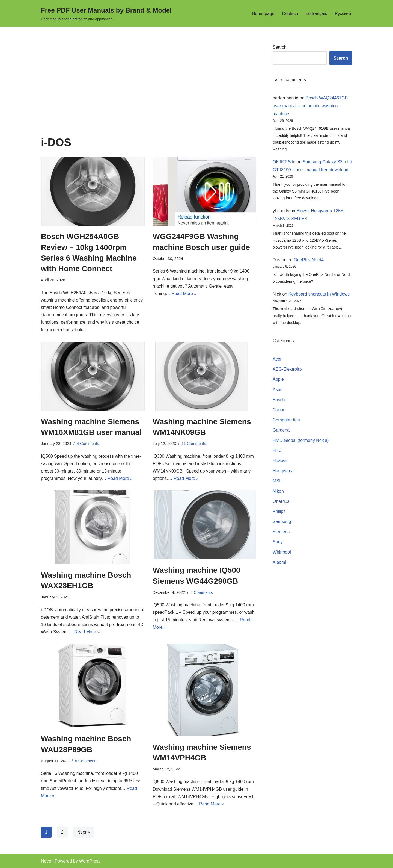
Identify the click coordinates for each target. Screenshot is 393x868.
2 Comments (202, 592)
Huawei (280, 461)
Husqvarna (283, 471)
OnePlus (281, 501)
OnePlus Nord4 (309, 260)
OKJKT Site (284, 162)
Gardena (281, 430)
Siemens (281, 532)
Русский (343, 14)
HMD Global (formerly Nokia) (301, 440)
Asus (278, 390)
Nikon (278, 491)
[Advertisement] (149, 90)
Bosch (279, 400)
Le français (316, 14)
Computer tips (286, 420)
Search (280, 47)
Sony (278, 542)
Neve (46, 861)
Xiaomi (279, 562)
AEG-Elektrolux (288, 369)
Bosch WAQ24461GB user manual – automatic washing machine (310, 106)
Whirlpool (282, 552)
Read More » (184, 293)
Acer (277, 359)
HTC (277, 451)
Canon (279, 410)
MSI (276, 481)
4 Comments (88, 444)
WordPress (90, 861)
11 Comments (194, 444)
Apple (278, 379)
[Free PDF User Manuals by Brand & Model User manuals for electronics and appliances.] (106, 14)
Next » (84, 832)
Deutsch (290, 14)
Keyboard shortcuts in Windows (319, 294)
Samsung (282, 522)
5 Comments (86, 761)
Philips (279, 511)
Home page (263, 14)
